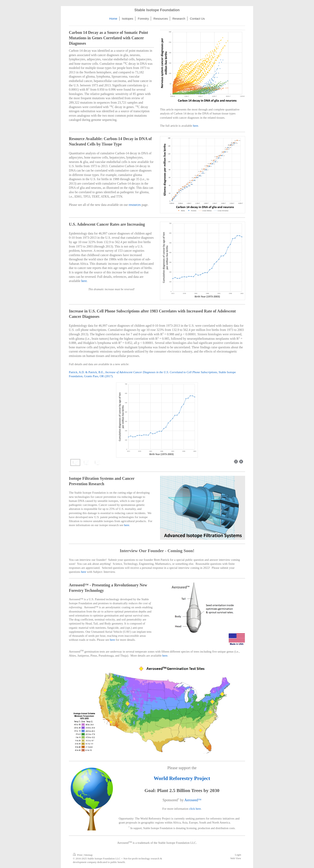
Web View (236, 858)
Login (238, 855)
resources (135, 205)
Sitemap (88, 855)
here (196, 126)
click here (195, 809)
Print (78, 855)
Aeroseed (191, 800)
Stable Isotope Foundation (157, 10)
